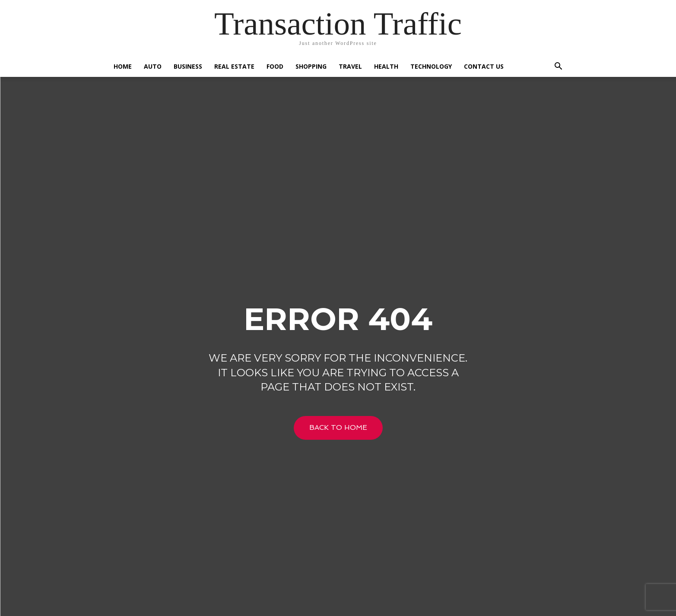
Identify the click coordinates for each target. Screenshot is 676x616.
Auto (153, 66)
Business (188, 66)
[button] (559, 67)
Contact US (484, 66)
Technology (431, 66)
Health (386, 66)
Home (123, 66)
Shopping (311, 66)
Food (275, 66)
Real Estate (234, 66)
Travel (350, 66)
